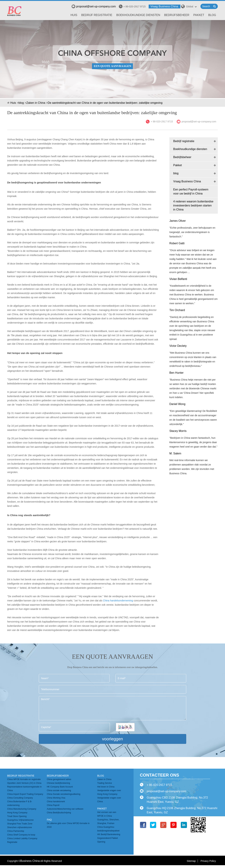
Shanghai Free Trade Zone (20, 824)
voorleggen (113, 739)
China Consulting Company (20, 798)
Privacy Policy (208, 861)
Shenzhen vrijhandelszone (20, 827)
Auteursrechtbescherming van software (65, 809)
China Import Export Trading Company (25, 794)
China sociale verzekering (59, 790)
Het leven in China (106, 787)
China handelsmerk (56, 802)
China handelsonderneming (118, 601)
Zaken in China (36, 103)
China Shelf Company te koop (21, 835)
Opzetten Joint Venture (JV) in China (24, 783)
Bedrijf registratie (97, 15)
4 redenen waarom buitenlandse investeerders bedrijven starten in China (193, 205)
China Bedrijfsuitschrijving (59, 813)
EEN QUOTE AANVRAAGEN (112, 66)
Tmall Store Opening (17, 816)
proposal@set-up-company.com (94, 6)
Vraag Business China (164, 6)
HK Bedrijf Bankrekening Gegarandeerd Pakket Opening (109, 838)
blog (212, 15)
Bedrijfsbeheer (177, 15)
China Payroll (53, 805)
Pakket (199, 15)
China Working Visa (56, 798)
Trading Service (105, 783)
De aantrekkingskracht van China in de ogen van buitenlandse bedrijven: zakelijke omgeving (105, 103)
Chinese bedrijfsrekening (58, 783)
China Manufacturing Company (22, 809)
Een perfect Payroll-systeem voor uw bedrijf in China (191, 192)
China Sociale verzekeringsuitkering (64, 794)
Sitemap (191, 861)
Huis (74, 15)
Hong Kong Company (17, 813)
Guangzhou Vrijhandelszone (20, 820)
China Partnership (16, 831)
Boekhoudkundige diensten (138, 15)
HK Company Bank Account (60, 787)
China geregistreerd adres (59, 779)
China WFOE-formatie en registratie (24, 779)
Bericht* (112, 708)
